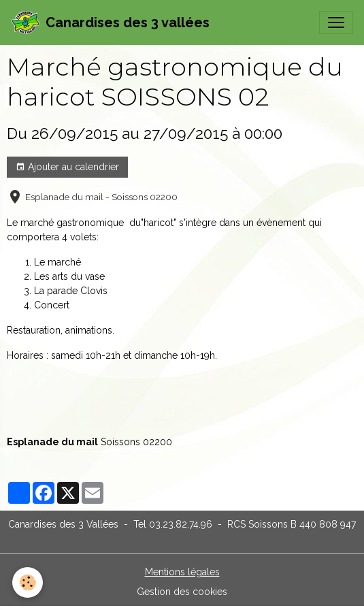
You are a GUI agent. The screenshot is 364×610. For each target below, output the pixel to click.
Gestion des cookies (182, 592)
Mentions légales (182, 572)
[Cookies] (28, 582)
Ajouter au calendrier (67, 167)
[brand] (110, 22)
